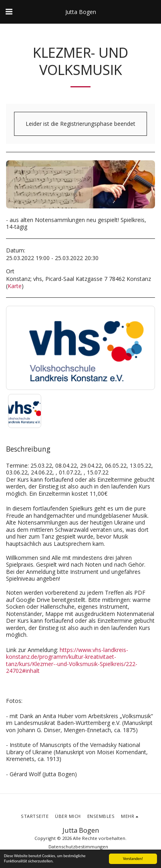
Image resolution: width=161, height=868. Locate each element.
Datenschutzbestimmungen (78, 847)
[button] (9, 11)
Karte (15, 286)
